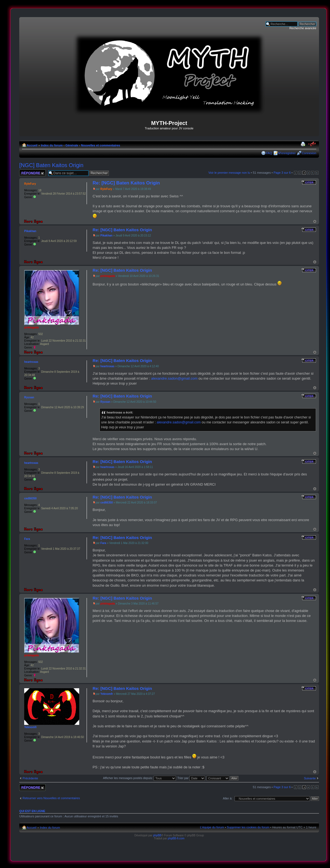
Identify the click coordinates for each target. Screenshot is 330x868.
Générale (72, 145)
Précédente (30, 778)
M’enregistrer (287, 153)
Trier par (191, 778)
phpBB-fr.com (176, 838)
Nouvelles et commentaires (101, 145)
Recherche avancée (303, 28)
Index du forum (52, 145)
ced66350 (107, 503)
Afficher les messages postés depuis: (139, 778)
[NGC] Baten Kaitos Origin (51, 165)
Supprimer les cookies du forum (248, 827)
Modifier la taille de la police (312, 144)
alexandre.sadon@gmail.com (174, 378)
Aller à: (228, 798)
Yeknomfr (107, 694)
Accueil (32, 145)
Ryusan (105, 402)
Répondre (32, 173)
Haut (315, 221)
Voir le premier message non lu (229, 173)
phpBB (157, 835)
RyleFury (106, 189)
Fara (103, 543)
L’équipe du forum (212, 827)
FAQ (269, 153)
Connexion (309, 153)
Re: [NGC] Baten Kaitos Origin (126, 183)
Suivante (310, 778)
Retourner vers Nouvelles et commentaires (51, 798)
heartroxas (107, 366)
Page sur (282, 173)
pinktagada (108, 276)
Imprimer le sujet (304, 144)
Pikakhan (106, 236)
